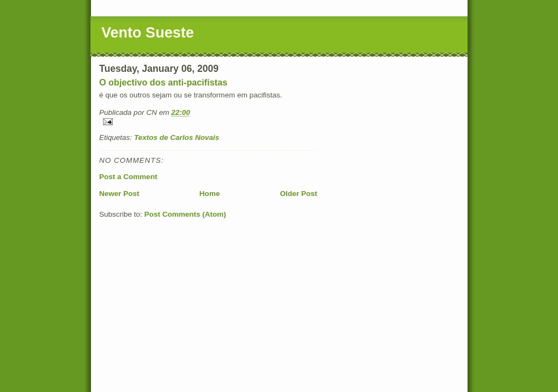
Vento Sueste (148, 33)
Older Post (299, 194)
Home (210, 194)
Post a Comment (128, 177)
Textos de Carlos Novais (177, 137)
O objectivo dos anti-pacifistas (163, 82)
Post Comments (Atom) (185, 214)
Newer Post (119, 194)
